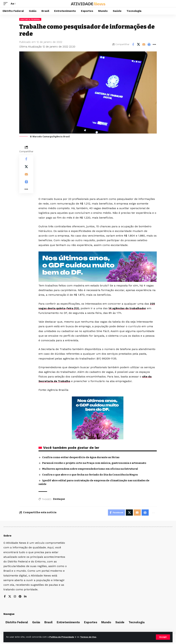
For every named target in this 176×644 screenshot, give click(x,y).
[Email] (144, 44)
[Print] (149, 44)
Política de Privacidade (63, 637)
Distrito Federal (30, 19)
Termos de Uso (91, 637)
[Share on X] (138, 44)
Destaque (59, 499)
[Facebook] (5, 597)
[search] (170, 4)
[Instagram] (15, 597)
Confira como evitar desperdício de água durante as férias (81, 457)
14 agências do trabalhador (129, 308)
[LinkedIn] (26, 597)
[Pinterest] (20, 597)
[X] (10, 597)
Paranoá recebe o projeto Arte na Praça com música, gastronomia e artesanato (94, 463)
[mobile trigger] (6, 4)
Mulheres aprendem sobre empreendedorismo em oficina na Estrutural (90, 469)
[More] (154, 44)
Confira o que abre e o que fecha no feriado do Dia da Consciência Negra (90, 475)
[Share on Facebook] (133, 44)
